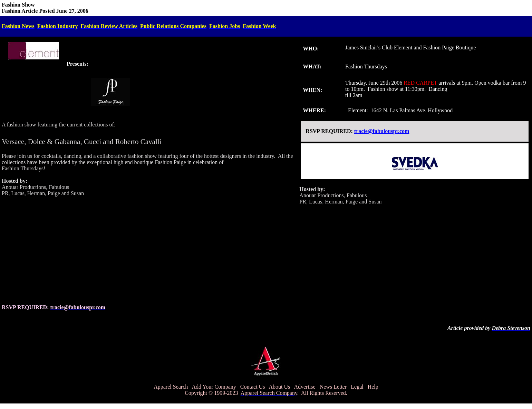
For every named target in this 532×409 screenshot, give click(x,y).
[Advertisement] (149, 250)
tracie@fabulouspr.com (382, 131)
